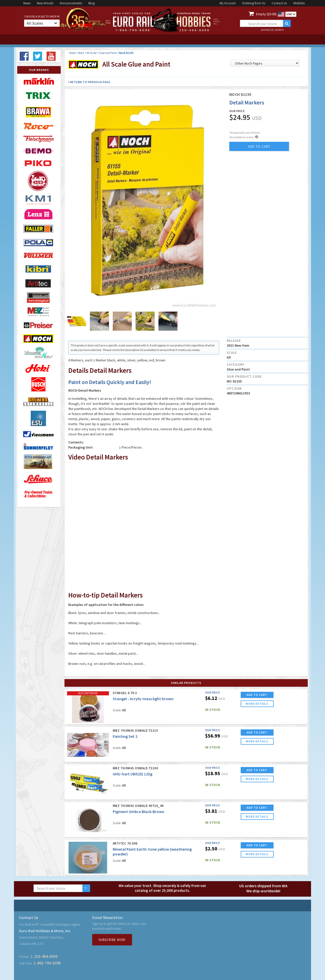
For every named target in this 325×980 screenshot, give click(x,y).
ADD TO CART (257, 695)
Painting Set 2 (125, 736)
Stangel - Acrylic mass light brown (143, 699)
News (27, 3)
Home (72, 53)
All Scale (92, 53)
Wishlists (299, 3)
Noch (81, 53)
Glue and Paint (108, 53)
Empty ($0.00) (266, 14)
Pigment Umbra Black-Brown (139, 811)
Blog (92, 3)
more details (257, 704)
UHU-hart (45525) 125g (133, 774)
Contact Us (279, 3)
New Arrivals (45, 3)
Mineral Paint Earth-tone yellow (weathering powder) (152, 852)
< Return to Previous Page (89, 82)
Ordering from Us (254, 3)
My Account (228, 3)
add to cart (259, 146)
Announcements (71, 3)
